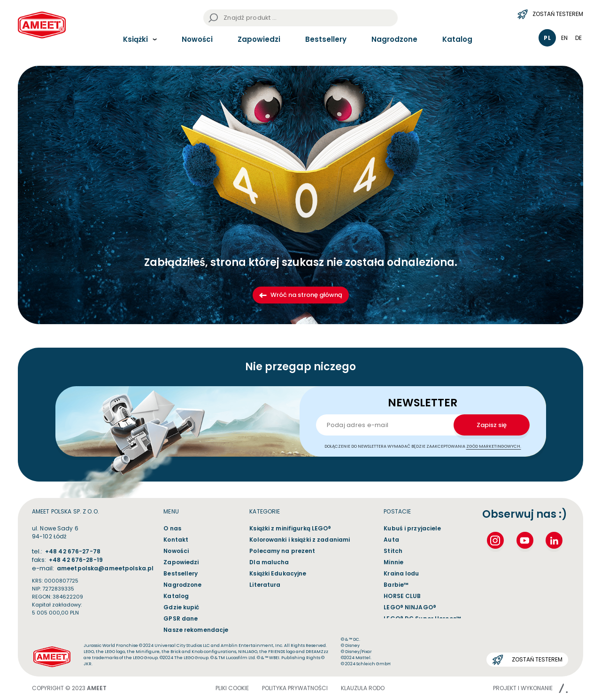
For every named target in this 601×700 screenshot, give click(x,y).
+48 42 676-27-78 (73, 551)
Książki (135, 39)
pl (547, 38)
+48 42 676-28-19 (76, 560)
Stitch (393, 551)
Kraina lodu (401, 573)
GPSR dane (181, 618)
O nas (172, 528)
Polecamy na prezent (282, 551)
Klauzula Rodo (363, 688)
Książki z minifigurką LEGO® (290, 528)
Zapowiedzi (259, 39)
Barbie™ (396, 585)
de (578, 38)
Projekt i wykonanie (530, 688)
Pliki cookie (232, 688)
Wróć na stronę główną (301, 295)
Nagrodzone (394, 39)
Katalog (457, 39)
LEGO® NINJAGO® (410, 607)
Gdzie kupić (181, 607)
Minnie (393, 562)
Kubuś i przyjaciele (412, 528)
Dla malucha (269, 562)
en (564, 38)
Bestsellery (326, 39)
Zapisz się (492, 425)
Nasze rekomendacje (196, 630)
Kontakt (176, 540)
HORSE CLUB (402, 596)
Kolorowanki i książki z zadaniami (300, 540)
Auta (391, 540)
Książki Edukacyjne (278, 573)
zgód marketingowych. (494, 446)
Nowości (197, 39)
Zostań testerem (550, 14)
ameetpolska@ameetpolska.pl (105, 568)
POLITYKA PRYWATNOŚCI (295, 688)
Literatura (265, 585)
